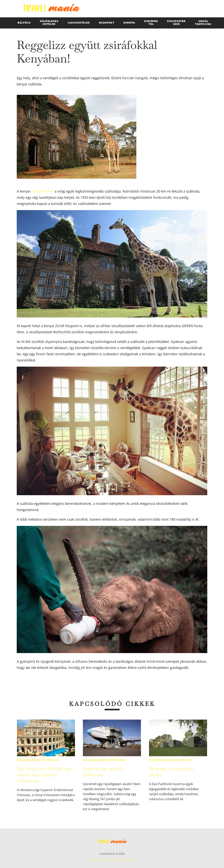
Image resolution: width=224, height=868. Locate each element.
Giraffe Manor (43, 191)
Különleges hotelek (38, 760)
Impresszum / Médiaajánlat (112, 860)
